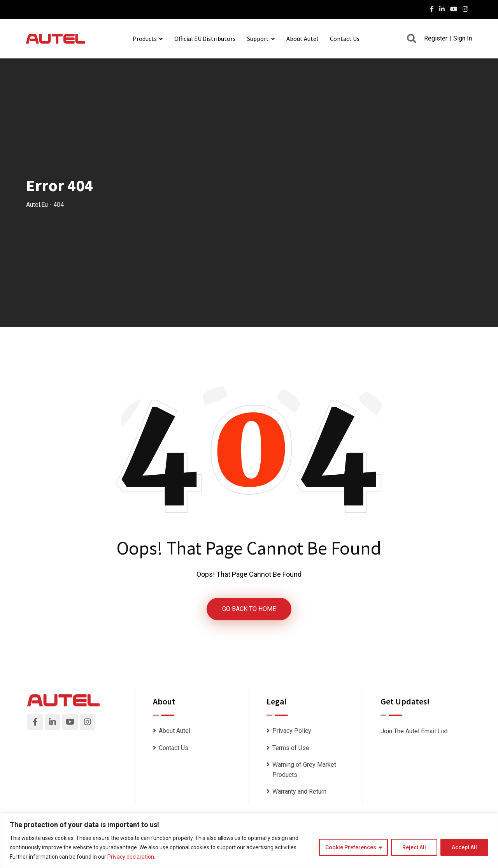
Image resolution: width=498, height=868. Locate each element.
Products (145, 39)
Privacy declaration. (131, 857)
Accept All (464, 847)
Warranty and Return (299, 791)
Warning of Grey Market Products (304, 770)
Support (258, 39)
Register (436, 38)
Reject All (414, 847)
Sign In (463, 38)
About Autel (302, 39)
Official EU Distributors (205, 39)
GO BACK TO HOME (249, 609)
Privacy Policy (292, 731)
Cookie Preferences (351, 847)
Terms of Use (291, 748)
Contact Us (345, 39)
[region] (249, 841)
